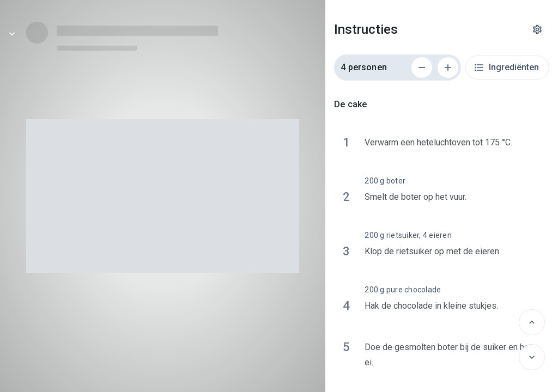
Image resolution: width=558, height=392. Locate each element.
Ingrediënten (506, 68)
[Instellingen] (537, 29)
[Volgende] (532, 357)
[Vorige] (532, 322)
